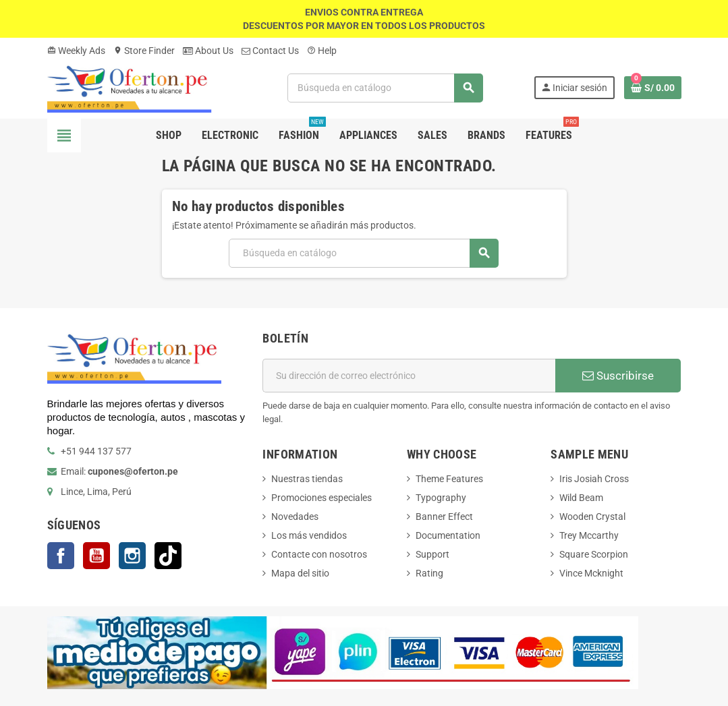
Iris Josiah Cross (594, 479)
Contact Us (270, 51)
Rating (429, 573)
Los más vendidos (309, 535)
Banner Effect (444, 517)
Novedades (295, 517)
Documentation (448, 535)
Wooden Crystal (592, 517)
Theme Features (449, 479)
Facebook (61, 556)
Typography (441, 498)
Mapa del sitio (300, 573)
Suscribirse (618, 376)
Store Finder (144, 51)
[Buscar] (385, 88)
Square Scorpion (594, 554)
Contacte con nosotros (319, 554)
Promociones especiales (321, 498)
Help (322, 51)
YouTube (96, 556)
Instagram (132, 556)
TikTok (168, 556)
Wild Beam (581, 498)
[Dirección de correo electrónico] (409, 376)
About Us (208, 51)
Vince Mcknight (591, 573)
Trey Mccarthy (589, 535)
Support (432, 554)
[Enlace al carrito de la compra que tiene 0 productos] (653, 88)
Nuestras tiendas (307, 479)
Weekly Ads (76, 51)
